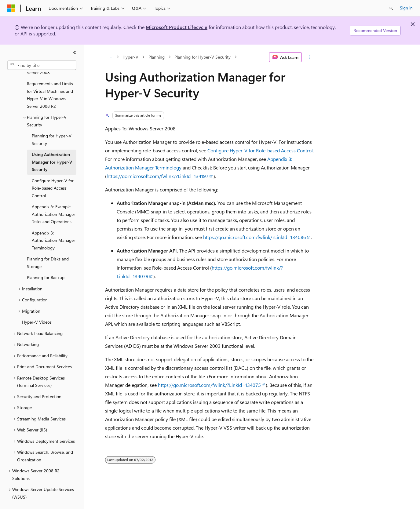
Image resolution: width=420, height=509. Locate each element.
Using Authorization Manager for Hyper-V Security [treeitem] (52, 147)
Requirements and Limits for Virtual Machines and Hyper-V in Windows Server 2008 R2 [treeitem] (50, 80)
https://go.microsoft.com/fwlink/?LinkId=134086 (255, 237)
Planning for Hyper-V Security (203, 57)
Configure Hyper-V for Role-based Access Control (260, 150)
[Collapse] (75, 53)
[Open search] (391, 8)
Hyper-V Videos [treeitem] (37, 308)
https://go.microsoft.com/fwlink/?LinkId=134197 (158, 176)
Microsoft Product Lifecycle (177, 27)
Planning (157, 57)
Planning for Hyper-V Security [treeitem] (52, 125)
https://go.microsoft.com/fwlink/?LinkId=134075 (209, 385)
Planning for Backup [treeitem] (46, 263)
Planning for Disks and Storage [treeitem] (48, 248)
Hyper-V (130, 57)
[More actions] (310, 57)
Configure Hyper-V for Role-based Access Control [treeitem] (53, 174)
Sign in (406, 8)
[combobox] (42, 65)
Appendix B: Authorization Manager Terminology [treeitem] (53, 226)
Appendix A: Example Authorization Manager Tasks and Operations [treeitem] (53, 200)
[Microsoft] (11, 8)
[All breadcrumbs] (110, 57)
